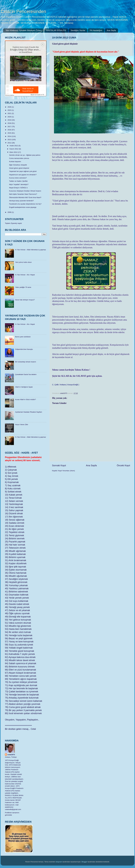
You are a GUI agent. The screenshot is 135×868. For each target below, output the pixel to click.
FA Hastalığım (96, 30)
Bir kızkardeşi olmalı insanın (26, 362)
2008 (10, 212)
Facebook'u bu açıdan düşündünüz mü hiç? (25, 204)
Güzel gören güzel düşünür (19, 168)
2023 (10, 110)
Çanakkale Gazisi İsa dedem (26, 374)
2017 (10, 127)
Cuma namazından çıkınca (19, 158)
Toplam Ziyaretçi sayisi (13, 223)
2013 (10, 140)
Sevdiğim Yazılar (78, 30)
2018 (10, 123)
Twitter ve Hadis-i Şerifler (18, 181)
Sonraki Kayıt (59, 465)
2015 (10, 133)
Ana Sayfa (111, 30)
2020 (10, 117)
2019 (10, 120)
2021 (10, 113)
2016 (10, 130)
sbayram (59, 862)
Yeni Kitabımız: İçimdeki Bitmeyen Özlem (24, 30)
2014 (10, 136)
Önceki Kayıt (123, 465)
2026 (10, 107)
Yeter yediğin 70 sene (23, 287)
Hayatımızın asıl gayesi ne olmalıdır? (23, 175)
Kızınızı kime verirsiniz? (18, 178)
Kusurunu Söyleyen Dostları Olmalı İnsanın (25, 191)
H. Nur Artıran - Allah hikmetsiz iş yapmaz (30, 250)
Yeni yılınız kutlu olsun (23, 262)
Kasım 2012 (14, 149)
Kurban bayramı (15, 162)
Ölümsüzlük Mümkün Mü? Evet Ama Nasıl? (25, 197)
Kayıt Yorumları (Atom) (67, 471)
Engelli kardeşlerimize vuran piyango (23, 207)
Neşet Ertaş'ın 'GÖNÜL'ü (18, 188)
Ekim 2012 (14, 152)
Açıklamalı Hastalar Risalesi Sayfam (29, 412)
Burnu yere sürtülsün (23, 337)
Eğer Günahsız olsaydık (18, 165)
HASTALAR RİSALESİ (56, 30)
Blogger (84, 862)
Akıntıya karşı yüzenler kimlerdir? (21, 201)
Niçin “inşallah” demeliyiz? (19, 184)
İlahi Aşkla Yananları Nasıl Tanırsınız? (23, 194)
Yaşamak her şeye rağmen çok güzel (23, 171)
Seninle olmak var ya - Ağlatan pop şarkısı (25, 155)
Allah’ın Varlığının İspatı (24, 387)
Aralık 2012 (14, 146)
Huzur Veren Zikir (22, 425)
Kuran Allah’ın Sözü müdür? (25, 399)
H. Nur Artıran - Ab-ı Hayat (25, 275)
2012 (10, 143)
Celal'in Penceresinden (23, 11)
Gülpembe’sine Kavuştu (24, 349)
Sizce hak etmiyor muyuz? (25, 300)
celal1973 (11, 755)
